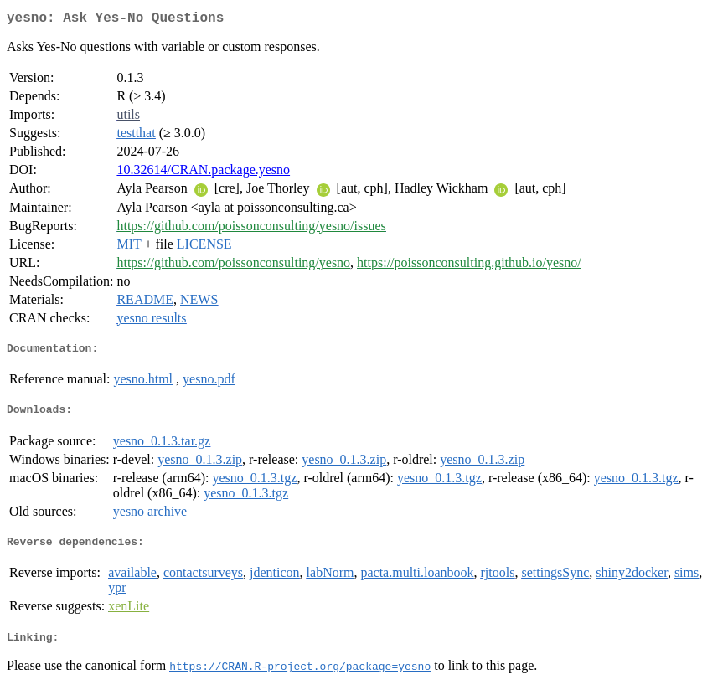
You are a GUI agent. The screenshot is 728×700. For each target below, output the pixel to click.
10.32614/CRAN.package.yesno (203, 173)
